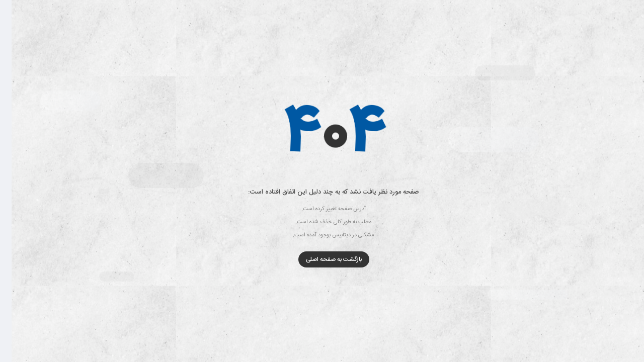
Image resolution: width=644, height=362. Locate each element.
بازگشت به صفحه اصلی (322, 259)
